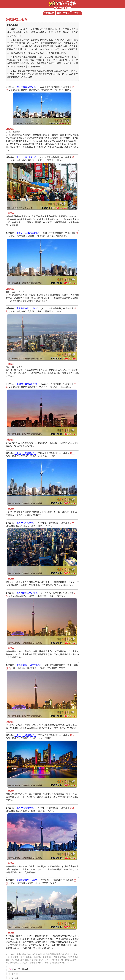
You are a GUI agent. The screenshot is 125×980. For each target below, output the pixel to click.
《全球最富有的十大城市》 (27, 880)
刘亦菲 (15, 974)
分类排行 (76, 13)
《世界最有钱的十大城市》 (27, 593)
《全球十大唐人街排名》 (26, 157)
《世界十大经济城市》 (25, 808)
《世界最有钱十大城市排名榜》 (29, 665)
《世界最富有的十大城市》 (27, 308)
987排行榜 (49, 13)
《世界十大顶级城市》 (25, 453)
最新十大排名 (63, 13)
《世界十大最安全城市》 (26, 87)
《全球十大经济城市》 (25, 735)
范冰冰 (15, 978)
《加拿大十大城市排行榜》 (27, 384)
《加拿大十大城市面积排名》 (28, 233)
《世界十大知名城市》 (25, 523)
